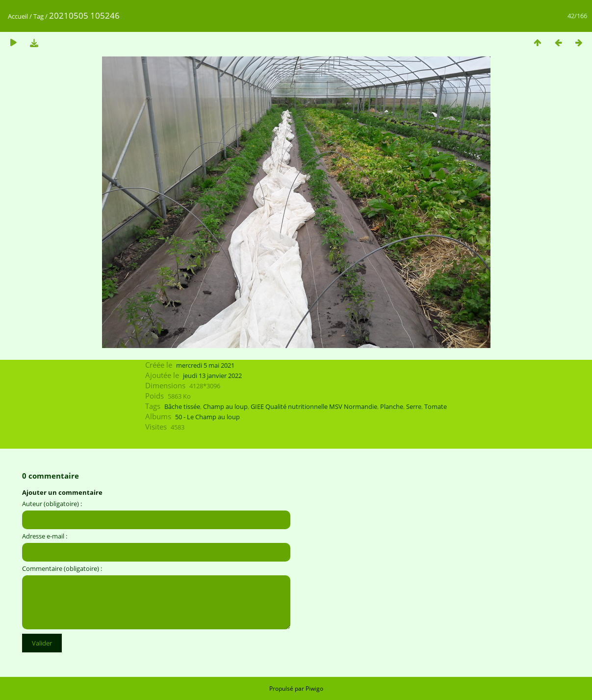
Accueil (18, 16)
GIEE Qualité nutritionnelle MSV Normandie (314, 406)
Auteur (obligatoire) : (52, 504)
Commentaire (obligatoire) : (62, 568)
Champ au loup (225, 406)
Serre (414, 406)
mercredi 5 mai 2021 (205, 365)
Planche (392, 406)
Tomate (436, 406)
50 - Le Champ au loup (207, 417)
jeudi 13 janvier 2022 (212, 376)
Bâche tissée (182, 406)
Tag (39, 16)
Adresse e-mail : (45, 536)
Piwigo (314, 688)
